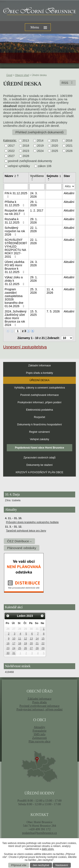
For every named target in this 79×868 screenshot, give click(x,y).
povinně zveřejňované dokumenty (30, 161)
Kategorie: (10, 140)
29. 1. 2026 (34, 204)
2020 (55, 146)
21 (37, 643)
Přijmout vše (19, 865)
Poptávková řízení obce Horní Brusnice (40, 448)
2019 (40, 146)
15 (43, 639)
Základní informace (39, 366)
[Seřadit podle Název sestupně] (18, 177)
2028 (26, 156)
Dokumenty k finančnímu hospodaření (39, 425)
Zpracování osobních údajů (40, 458)
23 (8, 648)
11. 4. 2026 (50, 291)
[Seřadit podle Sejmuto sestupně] (49, 180)
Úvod (9, 75)
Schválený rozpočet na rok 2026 (15, 231)
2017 (11, 146)
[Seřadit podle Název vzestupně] (18, 175)
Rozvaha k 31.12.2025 (15, 221)
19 (25, 643)
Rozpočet (39, 417)
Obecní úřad (22, 75)
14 (37, 639)
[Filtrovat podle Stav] (69, 186)
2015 (55, 141)
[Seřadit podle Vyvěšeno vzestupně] (32, 178)
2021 (69, 146)
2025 (55, 151)
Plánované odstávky (22, 548)
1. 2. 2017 (37, 210)
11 (20, 639)
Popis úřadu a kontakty (39, 373)
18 (20, 643)
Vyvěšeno (37, 176)
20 (31, 643)
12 (25, 639)
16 (8, 643)
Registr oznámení (39, 432)
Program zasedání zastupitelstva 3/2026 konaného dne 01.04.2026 (15, 298)
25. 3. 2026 (34, 291)
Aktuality (39, 727)
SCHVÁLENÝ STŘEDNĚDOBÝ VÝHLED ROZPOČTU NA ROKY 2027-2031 (16, 248)
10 (14, 639)
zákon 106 (45, 166)
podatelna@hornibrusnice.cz (39, 833)
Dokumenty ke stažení (39, 465)
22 (43, 643)
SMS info (40, 734)
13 (31, 639)
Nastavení (62, 865)
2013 (26, 141)
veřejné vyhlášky (19, 166)
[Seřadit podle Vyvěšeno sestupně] (32, 180)
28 (37, 648)
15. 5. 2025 (34, 313)
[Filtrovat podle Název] (16, 187)
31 (14, 653)
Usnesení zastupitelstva (25, 347)
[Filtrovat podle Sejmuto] (54, 187)
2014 (40, 141)
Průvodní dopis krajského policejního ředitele (32, 522)
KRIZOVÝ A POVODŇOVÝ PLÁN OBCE (39, 472)
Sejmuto (54, 176)
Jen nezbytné (41, 865)
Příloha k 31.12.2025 (15, 204)
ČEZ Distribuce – (19, 541)
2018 (26, 146)
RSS (68, 83)
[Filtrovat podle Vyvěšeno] (37, 187)
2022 (11, 151)
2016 (69, 141)
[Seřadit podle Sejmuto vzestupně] (49, 178)
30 (8, 653)
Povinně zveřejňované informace (39, 395)
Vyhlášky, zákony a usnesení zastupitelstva (39, 388)
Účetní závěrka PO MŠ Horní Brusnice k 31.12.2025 (15, 267)
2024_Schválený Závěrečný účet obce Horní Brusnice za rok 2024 (16, 318)
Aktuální (69, 193)
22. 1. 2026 (34, 229)
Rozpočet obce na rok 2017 (15, 212)
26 (25, 648)
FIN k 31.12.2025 (16, 195)
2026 (69, 151)
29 (43, 648)
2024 (40, 151)
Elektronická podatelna (39, 410)
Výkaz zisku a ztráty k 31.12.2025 (15, 281)
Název (10, 176)
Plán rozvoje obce (39, 741)
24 (14, 648)
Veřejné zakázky (40, 439)
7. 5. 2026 (53, 311)
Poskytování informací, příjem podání (40, 402)
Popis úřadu (39, 702)
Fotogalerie (40, 731)
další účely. (48, 849)
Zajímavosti (39, 738)
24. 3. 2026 (34, 195)
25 (20, 648)
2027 (11, 156)
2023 (26, 151)
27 (31, 648)
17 (14, 643)
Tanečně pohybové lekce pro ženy (26, 531)
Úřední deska (39, 380)
